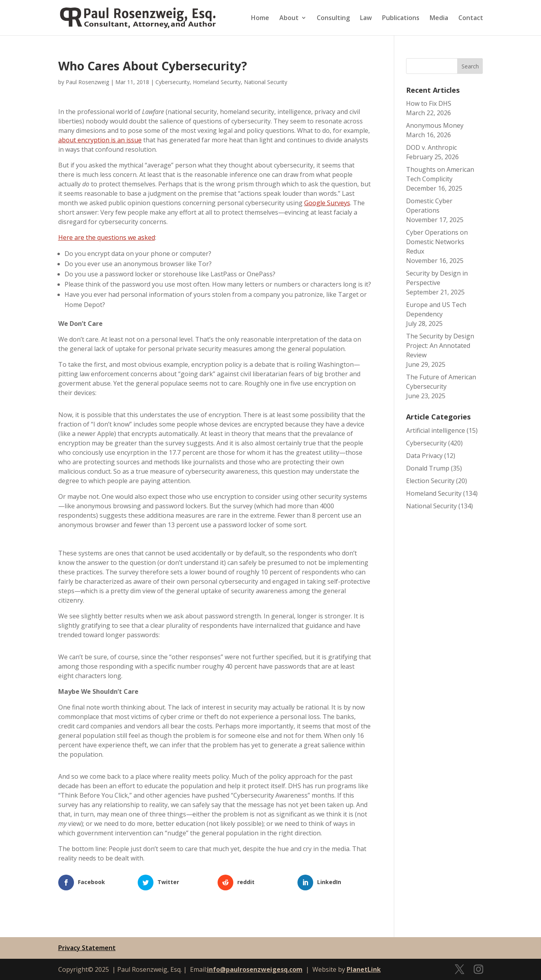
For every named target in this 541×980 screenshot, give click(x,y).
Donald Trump (428, 468)
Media (439, 18)
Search (470, 66)
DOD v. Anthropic (431, 147)
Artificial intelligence (436, 430)
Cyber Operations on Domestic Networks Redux (437, 242)
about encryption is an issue (100, 140)
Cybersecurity (173, 82)
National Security (266, 82)
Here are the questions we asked (107, 237)
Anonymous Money (435, 125)
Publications (401, 18)
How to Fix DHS (429, 103)
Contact (471, 18)
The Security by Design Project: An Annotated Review (440, 346)
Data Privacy (424, 456)
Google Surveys (327, 203)
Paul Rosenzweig (87, 82)
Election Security (430, 481)
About (289, 18)
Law (366, 18)
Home (260, 18)
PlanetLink (364, 969)
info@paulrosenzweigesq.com (255, 969)
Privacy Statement (87, 948)
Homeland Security (217, 82)
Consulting (333, 18)
